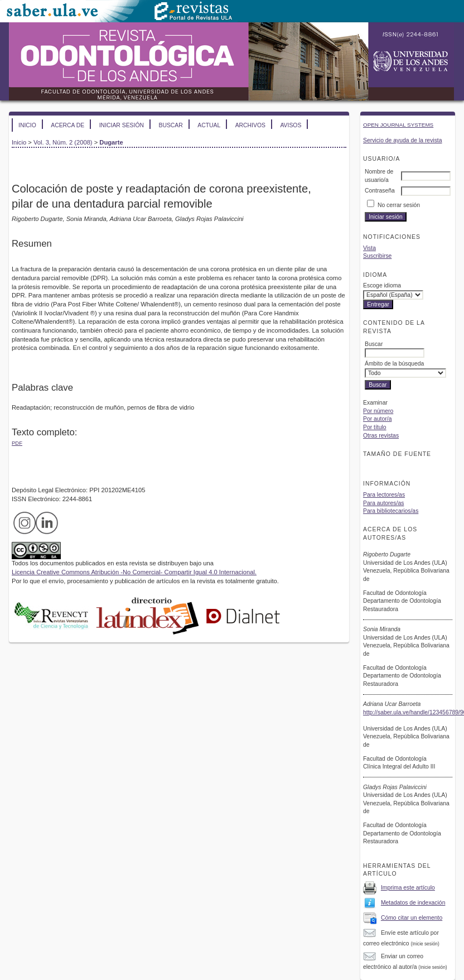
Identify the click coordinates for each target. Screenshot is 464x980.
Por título (375, 427)
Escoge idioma (382, 285)
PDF (17, 443)
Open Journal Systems (398, 125)
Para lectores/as (384, 495)
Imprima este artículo (408, 888)
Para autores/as (383, 503)
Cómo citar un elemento (412, 918)
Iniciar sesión (122, 125)
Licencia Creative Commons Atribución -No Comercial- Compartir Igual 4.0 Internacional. (134, 572)
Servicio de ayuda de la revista (403, 140)
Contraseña (380, 191)
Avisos (291, 125)
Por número (378, 411)
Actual (209, 125)
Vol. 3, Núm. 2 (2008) (63, 142)
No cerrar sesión (399, 205)
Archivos (250, 125)
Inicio (27, 125)
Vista (369, 248)
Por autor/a (377, 419)
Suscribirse (377, 256)
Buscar (170, 125)
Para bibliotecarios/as (391, 511)
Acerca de (67, 125)
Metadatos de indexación (413, 903)
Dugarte (111, 142)
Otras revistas (381, 436)
